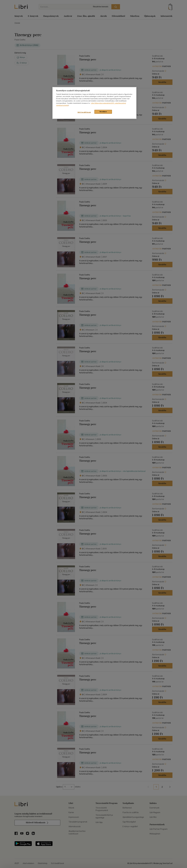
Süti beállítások (84, 112)
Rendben (103, 112)
